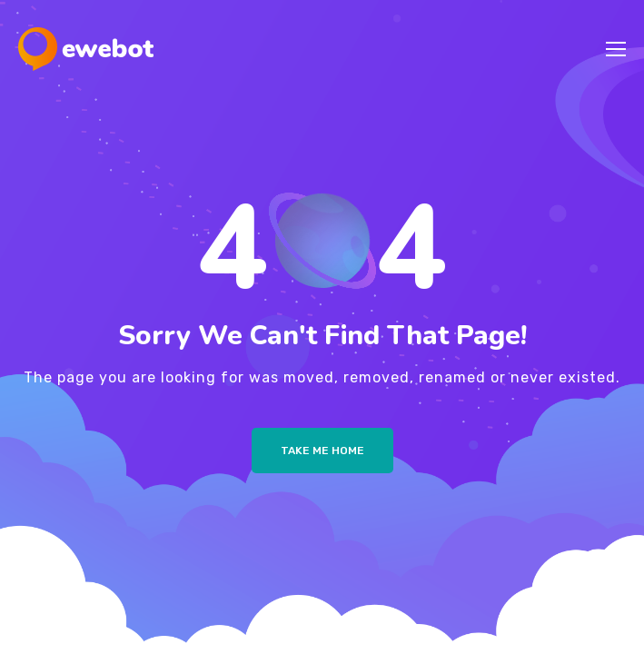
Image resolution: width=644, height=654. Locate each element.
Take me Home (322, 451)
